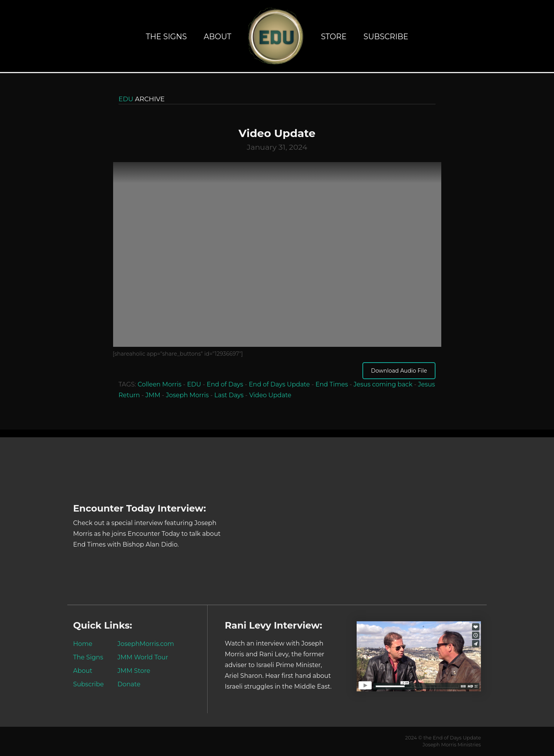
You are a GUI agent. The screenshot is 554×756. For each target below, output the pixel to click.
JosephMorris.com (146, 644)
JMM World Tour (143, 657)
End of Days (225, 384)
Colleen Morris (160, 384)
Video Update (270, 395)
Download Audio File (399, 371)
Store (334, 37)
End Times (332, 384)
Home (83, 644)
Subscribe (386, 37)
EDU (194, 384)
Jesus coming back (383, 384)
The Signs (166, 37)
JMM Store (134, 671)
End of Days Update (280, 384)
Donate (129, 684)
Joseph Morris (187, 395)
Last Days (229, 395)
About (217, 37)
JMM (153, 395)
